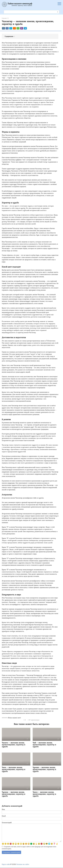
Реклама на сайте (23, 865)
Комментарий (7, 822)
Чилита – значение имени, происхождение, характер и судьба (14, 745)
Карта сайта (6, 865)
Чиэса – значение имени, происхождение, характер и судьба (44, 794)
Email (4, 816)
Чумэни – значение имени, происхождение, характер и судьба (44, 769)
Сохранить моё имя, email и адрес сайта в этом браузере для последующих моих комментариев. (29, 848)
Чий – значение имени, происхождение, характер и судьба (44, 745)
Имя (3, 809)
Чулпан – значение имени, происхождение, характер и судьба (14, 794)
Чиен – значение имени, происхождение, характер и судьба (14, 769)
